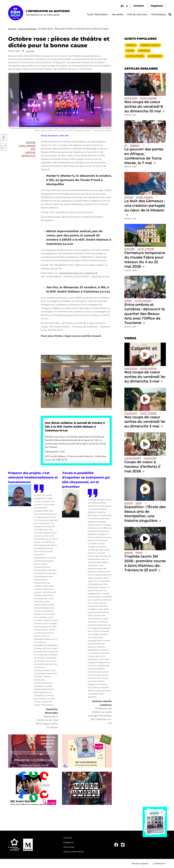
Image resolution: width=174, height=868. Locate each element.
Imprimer (30, 51)
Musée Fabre (130, 249)
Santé (33, 149)
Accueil (12, 29)
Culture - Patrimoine (27, 146)
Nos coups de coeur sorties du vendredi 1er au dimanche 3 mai (145, 377)
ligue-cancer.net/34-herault (83, 336)
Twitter (3, 147)
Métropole (131, 45)
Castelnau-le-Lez (28, 155)
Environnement (155, 56)
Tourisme (128, 301)
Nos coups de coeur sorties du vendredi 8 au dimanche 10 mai (144, 106)
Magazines (157, 6)
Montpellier (30, 152)
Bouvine (139, 552)
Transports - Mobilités (150, 45)
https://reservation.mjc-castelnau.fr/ (78, 273)
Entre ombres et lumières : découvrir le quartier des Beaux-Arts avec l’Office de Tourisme (145, 314)
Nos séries (118, 14)
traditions (129, 552)
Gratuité (130, 51)
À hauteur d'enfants (133, 458)
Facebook (3, 138)
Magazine (69, 842)
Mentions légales (140, 863)
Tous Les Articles (27, 29)
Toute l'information (97, 14)
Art (126, 145)
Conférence (135, 145)
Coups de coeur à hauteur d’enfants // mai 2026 (142, 466)
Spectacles (129, 197)
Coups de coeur (131, 98)
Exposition (129, 503)
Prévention (31, 142)
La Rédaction (159, 863)
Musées (139, 503)
